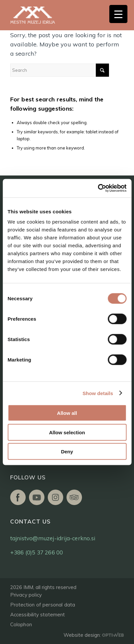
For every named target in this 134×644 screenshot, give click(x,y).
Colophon (21, 624)
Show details (98, 393)
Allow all (67, 413)
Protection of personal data (43, 605)
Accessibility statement (38, 615)
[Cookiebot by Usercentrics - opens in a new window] (98, 188)
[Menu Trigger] (118, 14)
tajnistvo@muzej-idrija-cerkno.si (53, 538)
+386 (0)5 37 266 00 (37, 552)
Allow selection (67, 432)
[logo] (40, 15)
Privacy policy (26, 595)
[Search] (60, 70)
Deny (67, 452)
